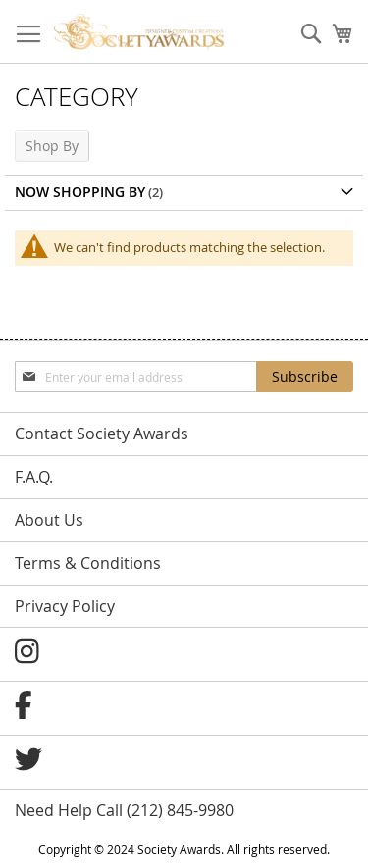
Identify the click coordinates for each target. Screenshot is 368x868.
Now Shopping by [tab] (80, 192)
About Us (49, 520)
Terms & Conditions (88, 563)
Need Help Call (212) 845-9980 (124, 810)
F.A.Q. (34, 477)
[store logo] (139, 32)
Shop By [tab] (52, 146)
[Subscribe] (305, 377)
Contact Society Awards (102, 434)
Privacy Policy (65, 606)
